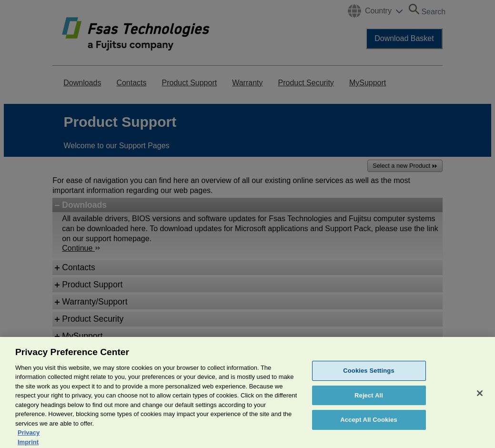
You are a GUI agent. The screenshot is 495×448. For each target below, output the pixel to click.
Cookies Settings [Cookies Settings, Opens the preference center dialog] (369, 377)
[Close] (480, 399)
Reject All (369, 401)
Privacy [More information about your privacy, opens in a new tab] (29, 439)
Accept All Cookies (369, 426)
